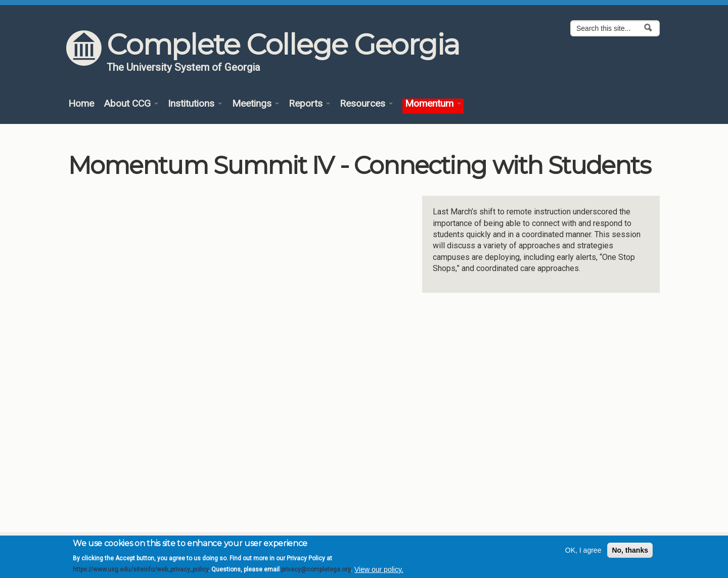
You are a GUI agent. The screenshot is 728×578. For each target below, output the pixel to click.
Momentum (433, 104)
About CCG (131, 104)
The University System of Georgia (184, 67)
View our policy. (379, 569)
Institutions (195, 104)
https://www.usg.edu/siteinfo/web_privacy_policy (141, 569)
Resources (366, 104)
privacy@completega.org (316, 569)
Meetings (256, 104)
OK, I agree (583, 550)
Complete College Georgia (283, 45)
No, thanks (630, 550)
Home (81, 104)
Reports (309, 104)
